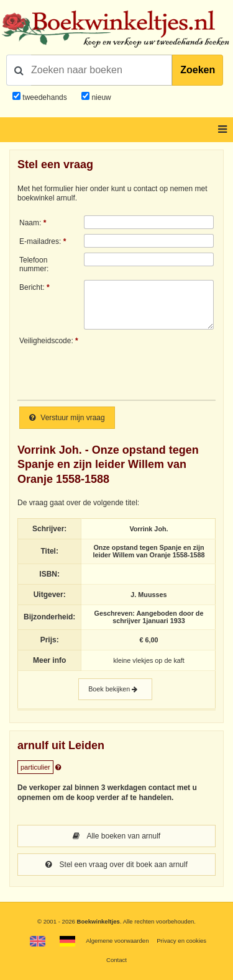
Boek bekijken (115, 689)
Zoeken (198, 70)
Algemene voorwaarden (117, 941)
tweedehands (44, 97)
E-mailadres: (40, 241)
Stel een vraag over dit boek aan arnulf (116, 865)
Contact (116, 960)
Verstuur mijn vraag (67, 418)
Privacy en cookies (181, 941)
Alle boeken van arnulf (116, 836)
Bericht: (32, 287)
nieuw (100, 97)
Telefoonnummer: (34, 264)
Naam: (30, 223)
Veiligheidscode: (46, 341)
